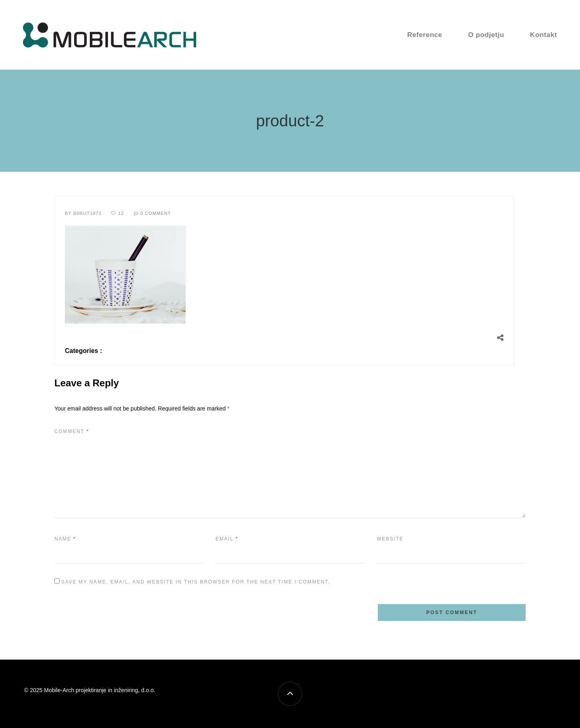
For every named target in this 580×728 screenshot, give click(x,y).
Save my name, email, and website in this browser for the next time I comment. (196, 582)
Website (390, 539)
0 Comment (155, 213)
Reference (425, 35)
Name (65, 539)
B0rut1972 (87, 213)
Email (227, 539)
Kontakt (544, 35)
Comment (72, 431)
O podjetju (486, 35)
